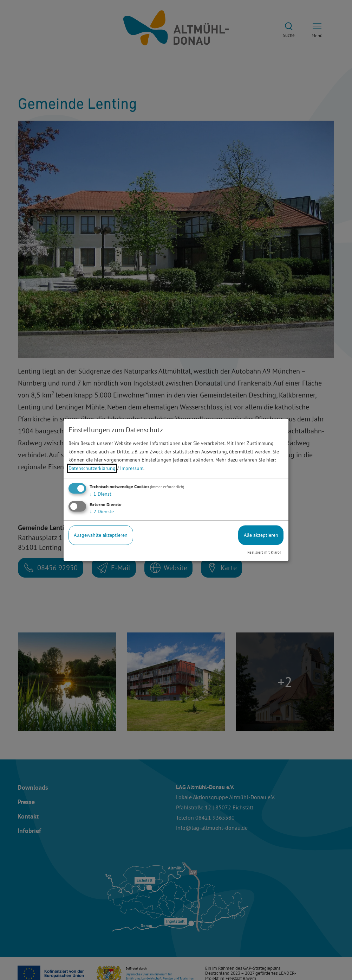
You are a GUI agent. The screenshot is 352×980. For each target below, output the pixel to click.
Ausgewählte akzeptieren (101, 535)
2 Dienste (102, 511)
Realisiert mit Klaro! (264, 552)
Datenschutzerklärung (92, 469)
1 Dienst (100, 494)
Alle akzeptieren (261, 535)
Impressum (132, 469)
